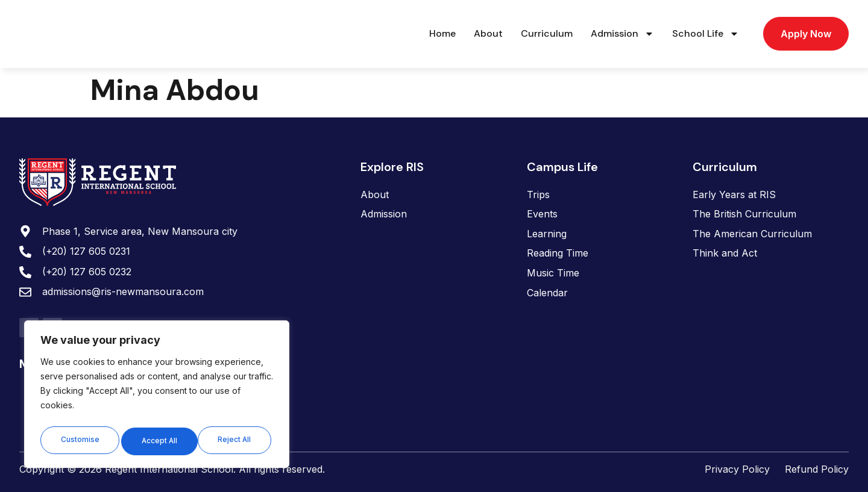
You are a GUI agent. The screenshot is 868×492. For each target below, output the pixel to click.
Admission (622, 34)
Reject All (158, 441)
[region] (157, 397)
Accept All (235, 441)
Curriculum (547, 33)
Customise (79, 441)
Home (442, 33)
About (488, 33)
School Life (706, 34)
